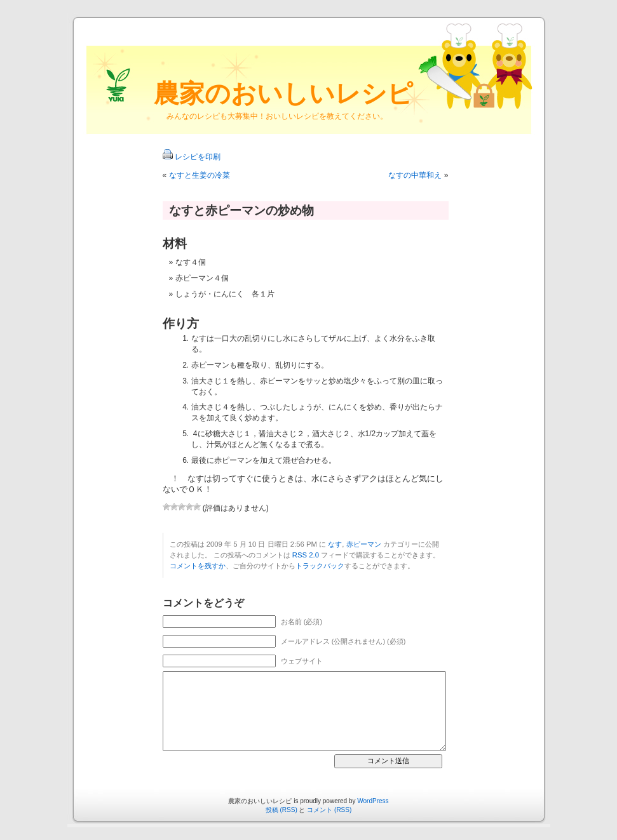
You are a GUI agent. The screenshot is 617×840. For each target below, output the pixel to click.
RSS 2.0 (306, 555)
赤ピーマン (364, 544)
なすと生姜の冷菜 (200, 175)
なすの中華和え (415, 175)
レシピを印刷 (198, 157)
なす (335, 544)
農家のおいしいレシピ (283, 93)
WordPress (373, 801)
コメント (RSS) (329, 810)
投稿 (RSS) (281, 810)
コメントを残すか (198, 566)
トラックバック (320, 566)
